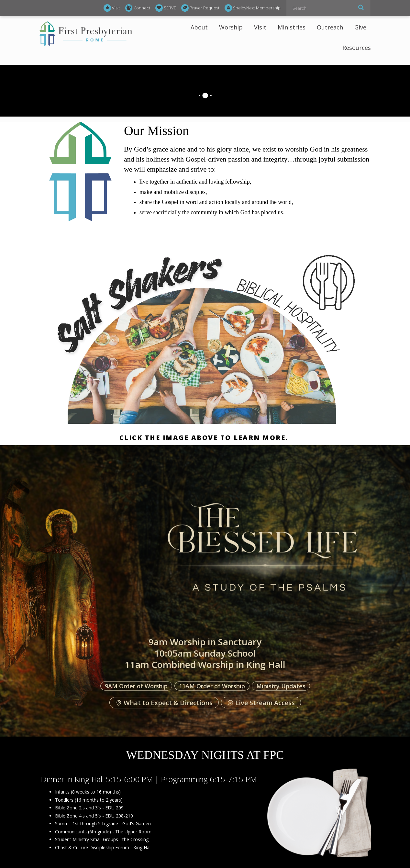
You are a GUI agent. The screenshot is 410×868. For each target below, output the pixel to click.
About (199, 27)
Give (360, 27)
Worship (231, 27)
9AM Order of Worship (136, 686)
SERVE (166, 8)
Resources (357, 48)
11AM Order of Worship (212, 686)
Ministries (292, 27)
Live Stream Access (261, 703)
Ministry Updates (281, 686)
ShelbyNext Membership (253, 8)
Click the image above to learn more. (205, 438)
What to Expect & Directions (164, 703)
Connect (138, 8)
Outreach (330, 27)
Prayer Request (200, 8)
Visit (112, 8)
